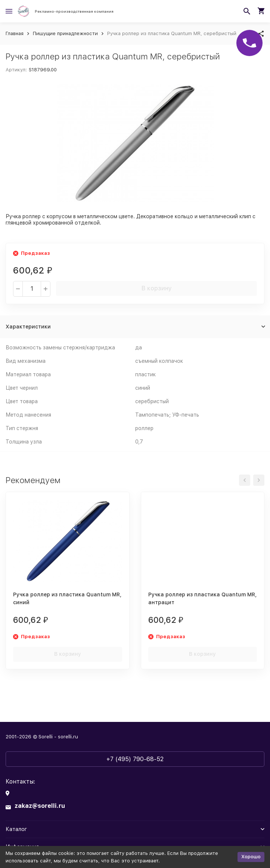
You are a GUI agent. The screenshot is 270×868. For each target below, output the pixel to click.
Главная (15, 33)
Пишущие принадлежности (65, 33)
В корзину (157, 288)
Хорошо (251, 857)
